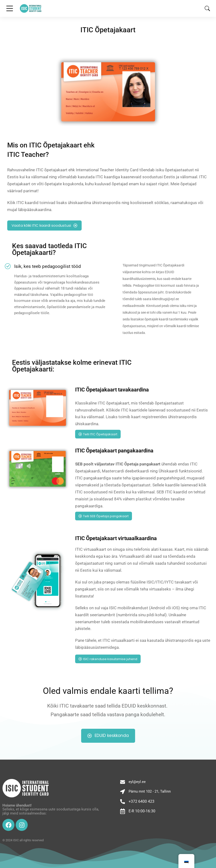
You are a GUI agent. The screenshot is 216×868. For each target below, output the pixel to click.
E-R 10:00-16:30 (142, 811)
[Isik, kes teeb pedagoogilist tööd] (8, 266)
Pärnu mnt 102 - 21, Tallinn (150, 791)
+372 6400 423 (141, 801)
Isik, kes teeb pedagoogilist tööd (48, 266)
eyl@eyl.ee (137, 782)
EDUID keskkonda (108, 735)
